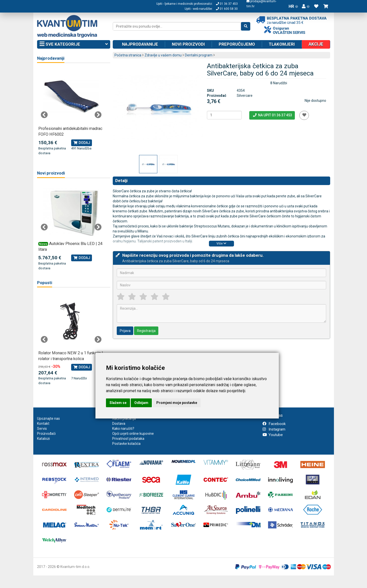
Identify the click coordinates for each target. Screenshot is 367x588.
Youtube (273, 435)
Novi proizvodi (188, 44)
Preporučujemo (237, 44)
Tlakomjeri (282, 44)
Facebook (274, 424)
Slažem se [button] (118, 403)
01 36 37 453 (227, 4)
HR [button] (293, 6)
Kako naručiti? (123, 429)
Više (221, 243)
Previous (44, 115)
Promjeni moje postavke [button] (177, 403)
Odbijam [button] (141, 403)
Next (98, 115)
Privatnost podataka (128, 439)
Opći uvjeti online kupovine (133, 434)
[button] (306, 6)
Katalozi (43, 439)
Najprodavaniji (51, 58)
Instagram (274, 429)
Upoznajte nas (48, 418)
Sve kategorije (74, 44)
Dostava (119, 424)
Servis (42, 429)
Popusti (45, 283)
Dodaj (82, 143)
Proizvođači (46, 434)
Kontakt (43, 424)
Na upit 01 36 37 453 (272, 115)
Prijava (125, 331)
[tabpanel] (71, 112)
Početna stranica (128, 55)
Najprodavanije (140, 44)
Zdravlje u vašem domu (163, 55)
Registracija (146, 331)
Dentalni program (199, 55)
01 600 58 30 (227, 9)
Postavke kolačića (126, 444)
